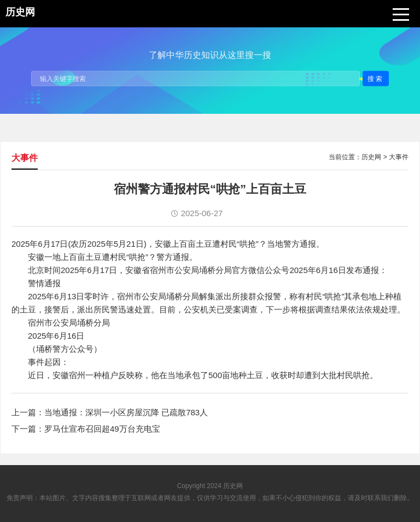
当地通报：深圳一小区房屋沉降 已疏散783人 (126, 412)
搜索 (376, 78)
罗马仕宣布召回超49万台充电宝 (102, 429)
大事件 (399, 157)
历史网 (371, 157)
